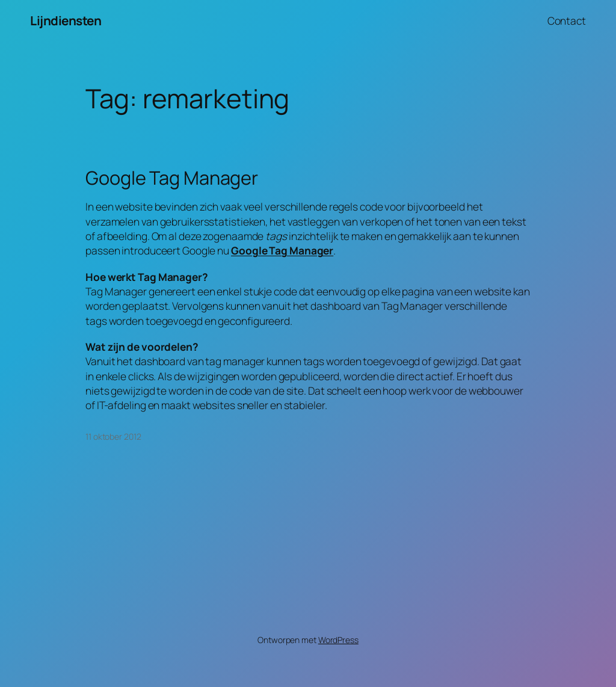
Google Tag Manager (172, 178)
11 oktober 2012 (113, 436)
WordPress (338, 640)
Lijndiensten (66, 20)
